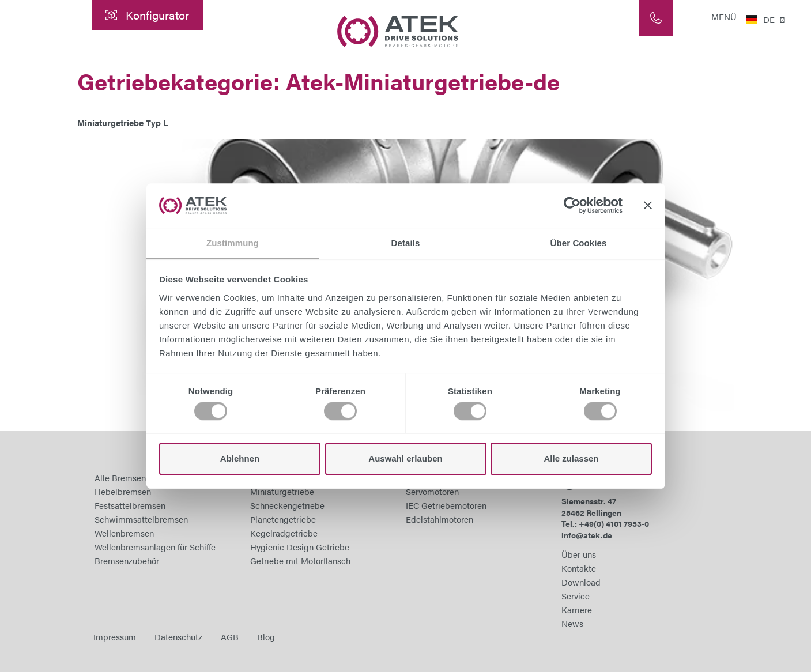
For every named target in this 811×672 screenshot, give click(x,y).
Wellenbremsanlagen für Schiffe (155, 547)
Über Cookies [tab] (579, 243)
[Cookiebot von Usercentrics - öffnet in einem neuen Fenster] (572, 206)
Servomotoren (432, 491)
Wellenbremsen (124, 533)
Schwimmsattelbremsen (141, 519)
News (572, 623)
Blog (266, 637)
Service (576, 596)
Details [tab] (406, 243)
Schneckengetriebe (287, 505)
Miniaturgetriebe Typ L (123, 122)
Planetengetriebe (283, 519)
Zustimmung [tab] (233, 243)
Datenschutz (178, 637)
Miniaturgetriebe (282, 491)
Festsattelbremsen (130, 505)
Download (581, 582)
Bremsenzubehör (127, 560)
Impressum (115, 637)
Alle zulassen (571, 458)
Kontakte (579, 568)
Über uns (579, 554)
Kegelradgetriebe (284, 533)
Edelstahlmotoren (440, 519)
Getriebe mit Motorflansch (300, 560)
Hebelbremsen (123, 491)
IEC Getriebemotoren (446, 505)
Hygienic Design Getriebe (300, 547)
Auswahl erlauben (405, 458)
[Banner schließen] (648, 206)
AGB (230, 637)
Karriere (577, 609)
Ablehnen (240, 458)
